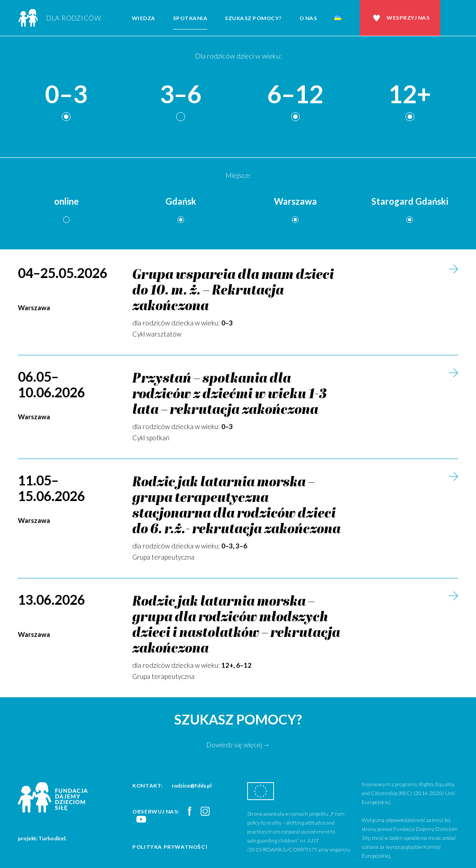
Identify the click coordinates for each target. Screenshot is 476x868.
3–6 (181, 95)
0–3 (66, 95)
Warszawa (295, 201)
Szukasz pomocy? (253, 18)
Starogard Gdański (410, 201)
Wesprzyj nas (408, 18)
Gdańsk (181, 201)
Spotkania (190, 18)
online (66, 201)
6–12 (295, 95)
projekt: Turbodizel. (42, 838)
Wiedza (144, 18)
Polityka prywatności (170, 847)
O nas (308, 18)
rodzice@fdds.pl (192, 786)
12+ (410, 95)
